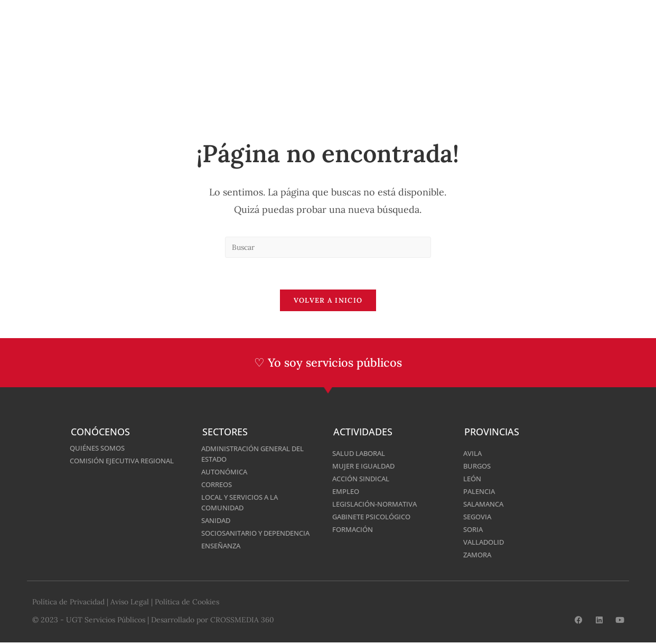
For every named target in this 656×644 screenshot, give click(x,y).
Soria (474, 529)
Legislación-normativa (379, 504)
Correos (218, 484)
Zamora (479, 554)
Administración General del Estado (258, 454)
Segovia (479, 516)
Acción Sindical (364, 478)
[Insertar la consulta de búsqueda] (328, 247)
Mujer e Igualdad (366, 466)
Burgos (478, 466)
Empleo (347, 491)
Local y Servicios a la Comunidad (244, 502)
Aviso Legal (130, 603)
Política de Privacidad (68, 603)
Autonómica (226, 472)
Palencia (481, 491)
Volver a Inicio (328, 301)
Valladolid (485, 542)
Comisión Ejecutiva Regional (127, 460)
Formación (354, 529)
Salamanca (485, 504)
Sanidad (217, 520)
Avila (473, 453)
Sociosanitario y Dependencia (235, 538)
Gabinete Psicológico (376, 516)
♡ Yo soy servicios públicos (328, 363)
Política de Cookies (187, 603)
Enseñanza (223, 556)
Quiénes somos (100, 448)
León (473, 478)
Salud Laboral (361, 453)
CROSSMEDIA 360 (242, 621)
